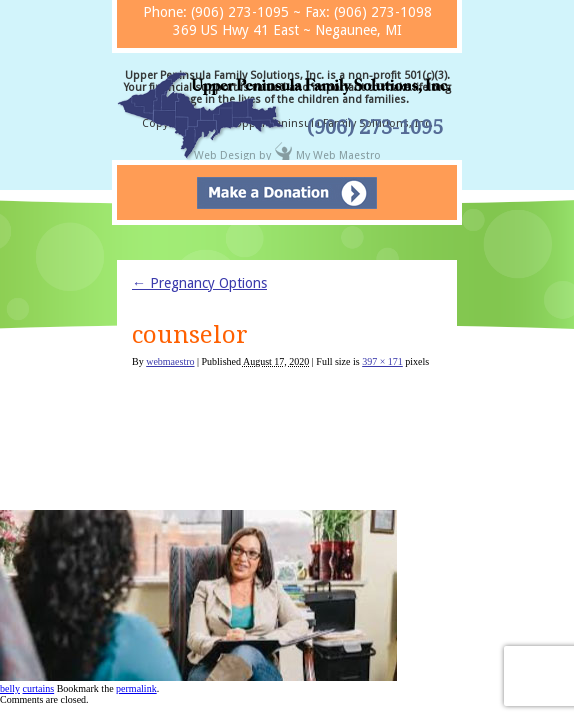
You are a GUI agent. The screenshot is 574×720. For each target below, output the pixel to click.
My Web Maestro (338, 155)
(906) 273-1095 (375, 127)
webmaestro (170, 361)
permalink (136, 688)
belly (10, 688)
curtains (39, 688)
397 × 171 (382, 361)
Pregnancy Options (199, 283)
